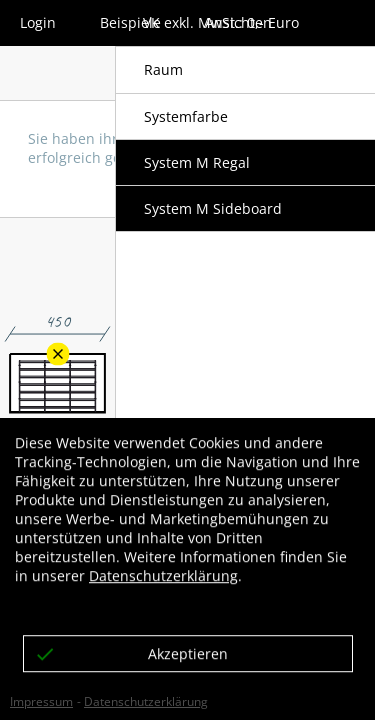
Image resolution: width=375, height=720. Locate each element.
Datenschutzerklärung (146, 701)
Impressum (41, 701)
